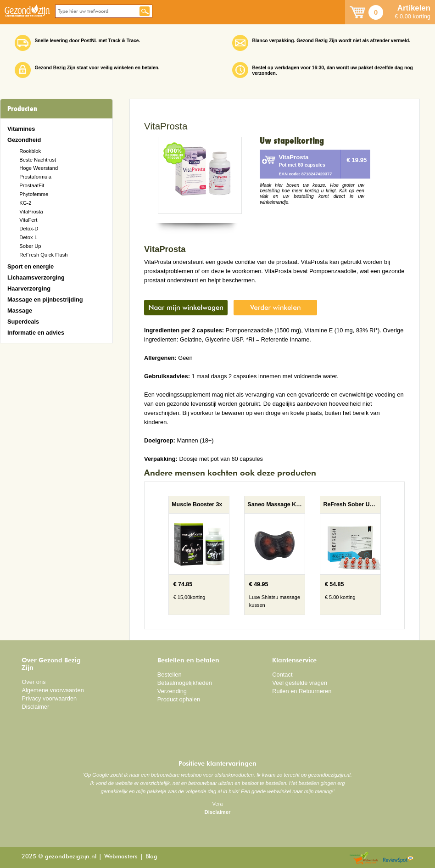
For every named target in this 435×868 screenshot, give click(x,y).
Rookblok (30, 151)
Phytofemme (34, 194)
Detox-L (28, 237)
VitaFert (28, 220)
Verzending (172, 691)
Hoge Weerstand (39, 168)
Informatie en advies (36, 333)
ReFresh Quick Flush (43, 255)
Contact (282, 675)
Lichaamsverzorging (36, 277)
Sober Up (30, 246)
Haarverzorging (29, 288)
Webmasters (121, 857)
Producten (22, 109)
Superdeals (23, 322)
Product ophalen (179, 699)
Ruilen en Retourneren (302, 691)
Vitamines (21, 129)
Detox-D (29, 229)
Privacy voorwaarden (49, 698)
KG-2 (25, 203)
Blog (151, 857)
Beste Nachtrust (38, 160)
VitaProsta (31, 212)
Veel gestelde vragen (300, 683)
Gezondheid (24, 140)
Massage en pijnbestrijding (45, 300)
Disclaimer (35, 707)
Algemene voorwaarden (53, 690)
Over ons (33, 682)
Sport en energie (31, 266)
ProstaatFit (32, 185)
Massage (20, 311)
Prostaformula (35, 177)
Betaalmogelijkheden (185, 683)
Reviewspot (398, 859)
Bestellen (170, 675)
